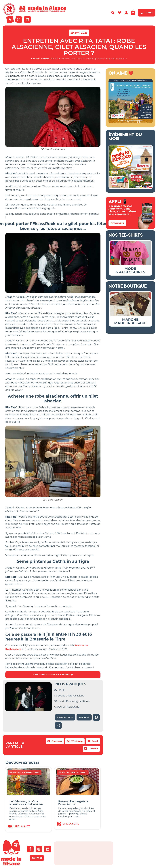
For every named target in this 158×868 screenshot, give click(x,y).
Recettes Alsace (79, 773)
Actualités (15, 773)
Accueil (35, 59)
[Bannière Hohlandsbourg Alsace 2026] (131, 123)
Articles (45, 59)
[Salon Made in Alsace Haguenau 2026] (131, 188)
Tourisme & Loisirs (31, 773)
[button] (55, 741)
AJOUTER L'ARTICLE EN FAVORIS (53, 675)
